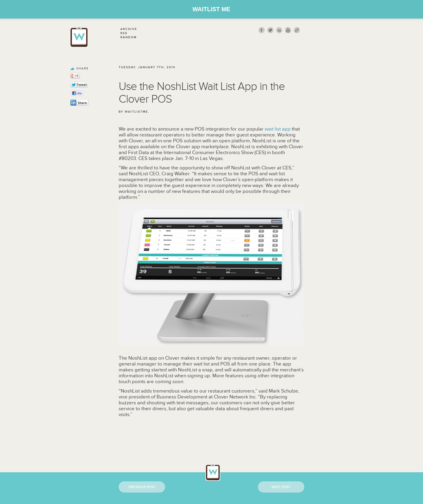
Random (129, 37)
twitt (270, 30)
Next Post (281, 487)
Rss (124, 33)
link (297, 30)
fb (262, 30)
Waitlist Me (211, 9)
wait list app (278, 129)
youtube (288, 30)
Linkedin (279, 30)
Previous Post (142, 487)
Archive (129, 29)
